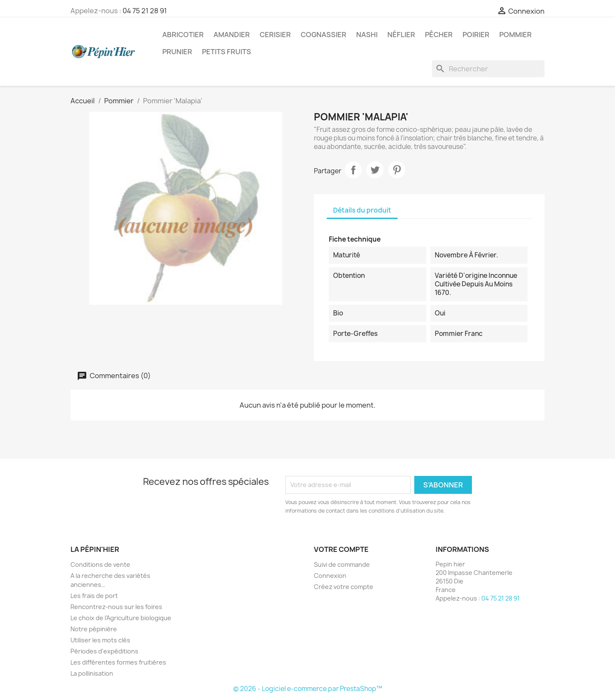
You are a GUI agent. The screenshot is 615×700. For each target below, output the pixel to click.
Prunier (177, 52)
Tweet (375, 170)
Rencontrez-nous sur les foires (116, 607)
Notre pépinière (94, 629)
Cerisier (275, 35)
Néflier (401, 35)
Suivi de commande (342, 564)
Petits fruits (227, 52)
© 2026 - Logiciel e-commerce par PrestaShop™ (308, 689)
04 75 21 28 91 (145, 11)
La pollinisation (92, 673)
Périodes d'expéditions (104, 651)
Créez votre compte (344, 587)
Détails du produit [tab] (362, 210)
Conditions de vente (100, 564)
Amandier (232, 35)
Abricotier (183, 35)
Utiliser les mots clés (100, 640)
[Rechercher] (488, 69)
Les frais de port (94, 596)
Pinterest (397, 170)
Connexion (330, 576)
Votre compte (341, 549)
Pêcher (439, 35)
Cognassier (324, 35)
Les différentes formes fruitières (118, 662)
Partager (353, 170)
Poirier (476, 35)
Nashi (367, 35)
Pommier (515, 35)
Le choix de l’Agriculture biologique (121, 618)
